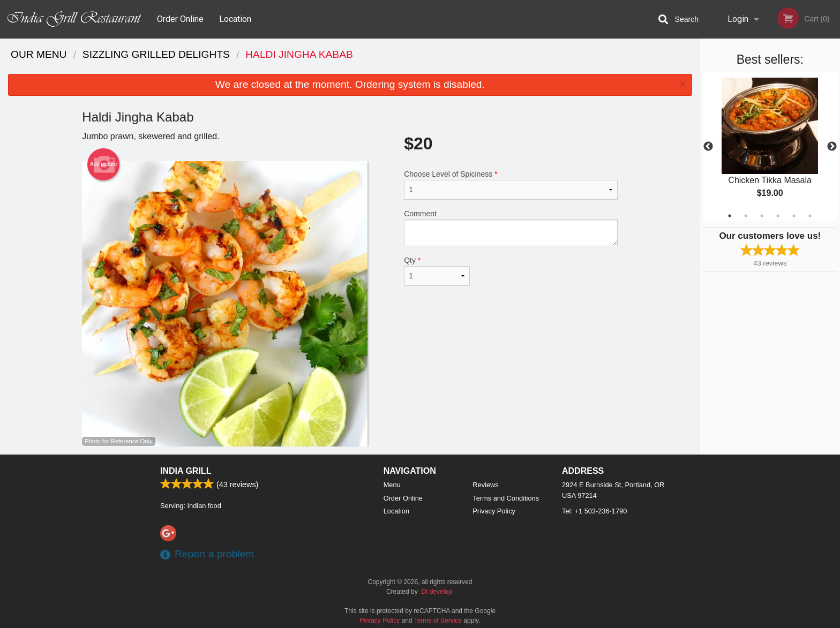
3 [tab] (762, 216)
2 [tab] (746, 216)
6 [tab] (810, 216)
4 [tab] (778, 216)
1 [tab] (730, 216)
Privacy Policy (494, 511)
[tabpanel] (770, 147)
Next (832, 147)
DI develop (436, 592)
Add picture (104, 164)
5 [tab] (794, 216)
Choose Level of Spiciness (511, 185)
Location (235, 19)
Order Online (180, 19)
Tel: (594, 511)
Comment (511, 228)
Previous (708, 147)
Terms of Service (438, 621)
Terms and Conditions (506, 498)
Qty (437, 271)
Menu (392, 485)
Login (738, 19)
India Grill (186, 471)
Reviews (485, 485)
